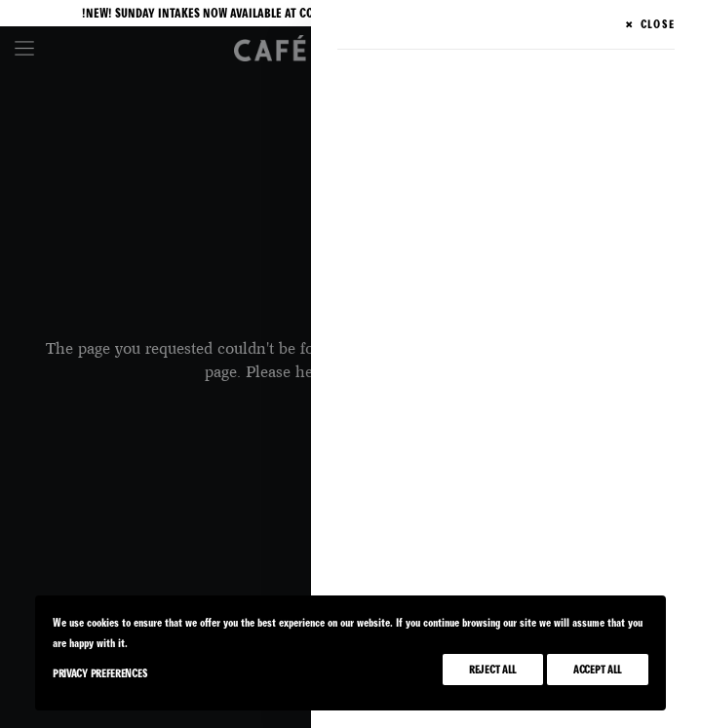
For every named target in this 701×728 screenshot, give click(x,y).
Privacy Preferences (100, 673)
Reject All (493, 670)
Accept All (598, 670)
